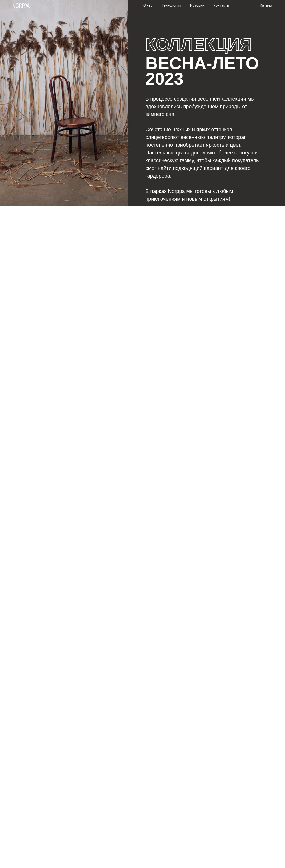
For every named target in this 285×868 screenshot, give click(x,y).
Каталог (267, 5)
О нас (148, 5)
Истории (197, 5)
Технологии (171, 5)
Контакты (221, 5)
